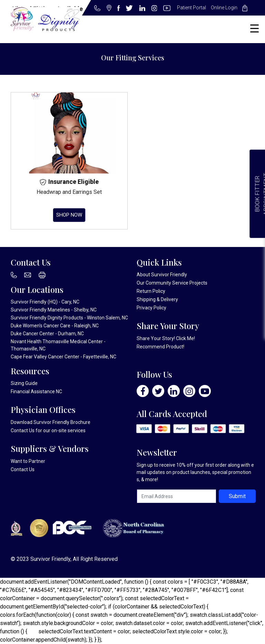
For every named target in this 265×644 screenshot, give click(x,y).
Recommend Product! (160, 347)
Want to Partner (28, 461)
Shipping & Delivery (157, 299)
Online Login (224, 8)
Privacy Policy (151, 308)
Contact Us (23, 430)
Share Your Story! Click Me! (166, 338)
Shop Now (69, 215)
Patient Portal (192, 8)
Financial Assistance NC (36, 392)
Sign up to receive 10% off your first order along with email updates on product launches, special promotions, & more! (195, 472)
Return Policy (151, 291)
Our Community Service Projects (172, 283)
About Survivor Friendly (162, 275)
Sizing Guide (24, 383)
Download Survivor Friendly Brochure (51, 422)
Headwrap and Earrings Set (69, 192)
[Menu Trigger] (254, 28)
